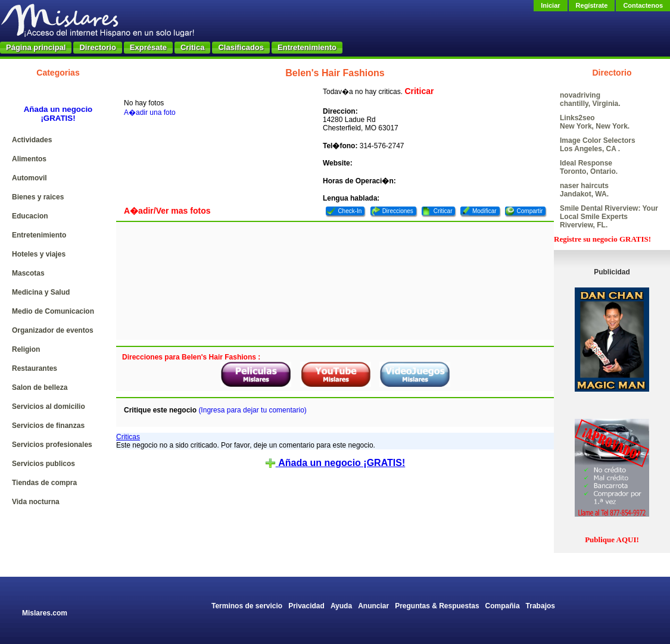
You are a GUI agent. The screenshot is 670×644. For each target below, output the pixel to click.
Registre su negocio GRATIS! (602, 239)
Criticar (419, 91)
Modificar (484, 211)
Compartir (530, 211)
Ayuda (341, 606)
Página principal (36, 47)
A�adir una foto (150, 112)
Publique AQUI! (612, 540)
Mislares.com (45, 613)
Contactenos (643, 5)
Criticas (128, 437)
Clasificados (241, 47)
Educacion (30, 216)
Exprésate (148, 47)
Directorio (97, 47)
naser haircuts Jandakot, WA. (584, 190)
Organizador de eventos (53, 330)
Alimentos (29, 159)
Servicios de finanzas (48, 426)
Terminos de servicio (247, 606)
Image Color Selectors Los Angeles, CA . (598, 145)
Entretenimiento (307, 47)
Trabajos (540, 606)
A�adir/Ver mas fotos (167, 211)
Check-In (350, 211)
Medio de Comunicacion (53, 311)
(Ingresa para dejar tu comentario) (252, 410)
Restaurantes (35, 368)
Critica (192, 47)
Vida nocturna (36, 502)
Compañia (503, 606)
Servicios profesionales (52, 445)
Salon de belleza (40, 387)
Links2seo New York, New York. (595, 122)
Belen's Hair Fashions (335, 73)
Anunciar (373, 606)
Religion (26, 349)
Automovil (29, 178)
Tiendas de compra (44, 483)
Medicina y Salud (41, 292)
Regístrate (592, 5)
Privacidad (306, 606)
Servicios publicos (43, 464)
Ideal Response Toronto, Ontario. (589, 167)
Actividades (32, 140)
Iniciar (550, 5)
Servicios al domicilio (49, 407)
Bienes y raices (38, 197)
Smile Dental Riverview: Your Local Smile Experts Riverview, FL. (609, 217)
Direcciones (398, 211)
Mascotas (28, 273)
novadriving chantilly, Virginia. (590, 99)
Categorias (58, 73)
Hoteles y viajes (39, 254)
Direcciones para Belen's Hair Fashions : (191, 357)
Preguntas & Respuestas (437, 606)
